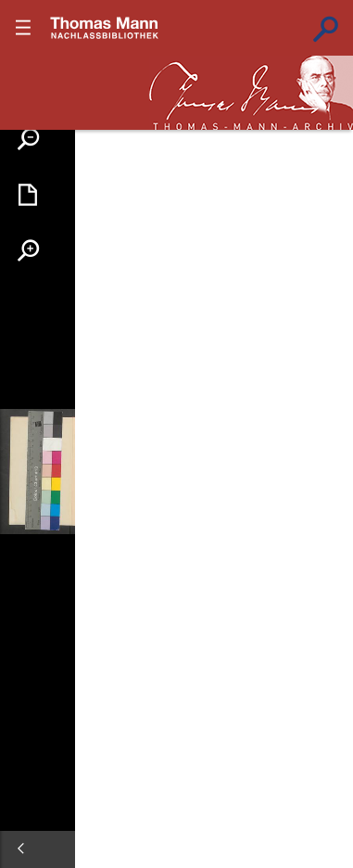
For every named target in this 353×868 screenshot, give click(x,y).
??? (105, 28)
